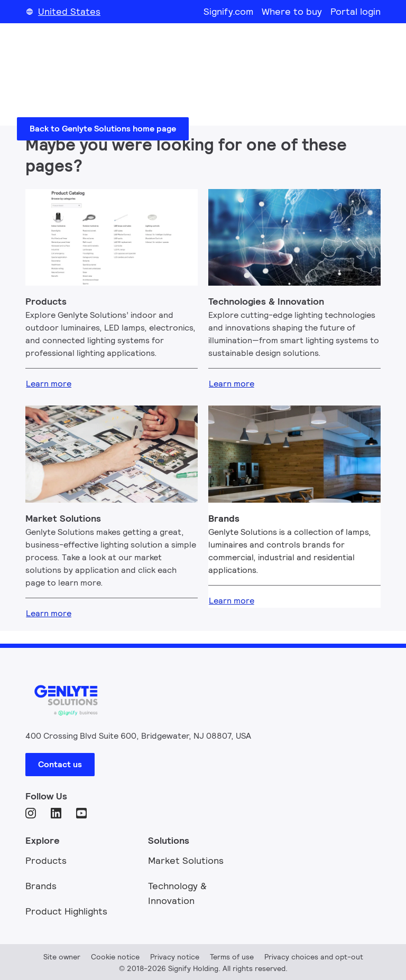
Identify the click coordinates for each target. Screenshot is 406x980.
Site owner (62, 957)
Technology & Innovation (177, 893)
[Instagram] (32, 814)
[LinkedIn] (57, 814)
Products (46, 860)
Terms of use (232, 957)
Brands (41, 886)
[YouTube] (82, 814)
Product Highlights (66, 911)
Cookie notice (115, 957)
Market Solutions (186, 860)
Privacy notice (175, 957)
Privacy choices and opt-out (314, 957)
